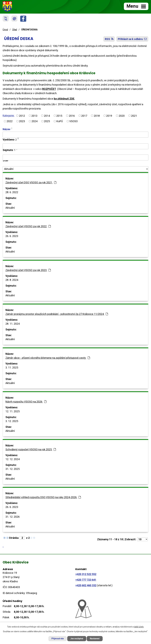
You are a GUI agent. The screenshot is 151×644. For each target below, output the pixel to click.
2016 (72, 116)
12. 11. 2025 (13, 411)
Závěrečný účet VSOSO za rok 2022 (28, 226)
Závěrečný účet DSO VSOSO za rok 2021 (31, 182)
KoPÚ (60, 121)
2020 (122, 116)
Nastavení (95, 639)
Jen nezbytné (77, 639)
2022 (10, 121)
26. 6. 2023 (12, 236)
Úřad (15, 30)
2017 (84, 116)
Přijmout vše (58, 639)
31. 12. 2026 (13, 517)
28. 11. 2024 (13, 324)
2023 (22, 121)
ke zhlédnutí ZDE (64, 99)
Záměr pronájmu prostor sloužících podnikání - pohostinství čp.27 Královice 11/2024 (57, 314)
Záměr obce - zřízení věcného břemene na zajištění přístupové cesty (48, 358)
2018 (97, 116)
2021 (134, 116)
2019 (109, 116)
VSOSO (74, 121)
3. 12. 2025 (12, 421)
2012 (22, 116)
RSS (109, 39)
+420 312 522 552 (86, 574)
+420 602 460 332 (86, 585)
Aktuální (10, 208)
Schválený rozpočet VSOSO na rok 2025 (31, 449)
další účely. (139, 627)
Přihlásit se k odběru (132, 39)
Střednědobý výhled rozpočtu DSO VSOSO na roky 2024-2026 (43, 497)
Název (6, 129)
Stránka (14, 538)
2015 (59, 116)
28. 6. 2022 (12, 192)
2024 (35, 121)
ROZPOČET (49, 89)
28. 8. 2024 (12, 280)
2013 (34, 116)
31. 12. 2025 (13, 469)
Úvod (5, 30)
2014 (47, 116)
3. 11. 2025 (12, 368)
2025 (47, 121)
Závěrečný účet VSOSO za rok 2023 (28, 270)
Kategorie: (9, 115)
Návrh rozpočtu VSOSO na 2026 (26, 402)
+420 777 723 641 (86, 580)
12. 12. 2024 (13, 459)
